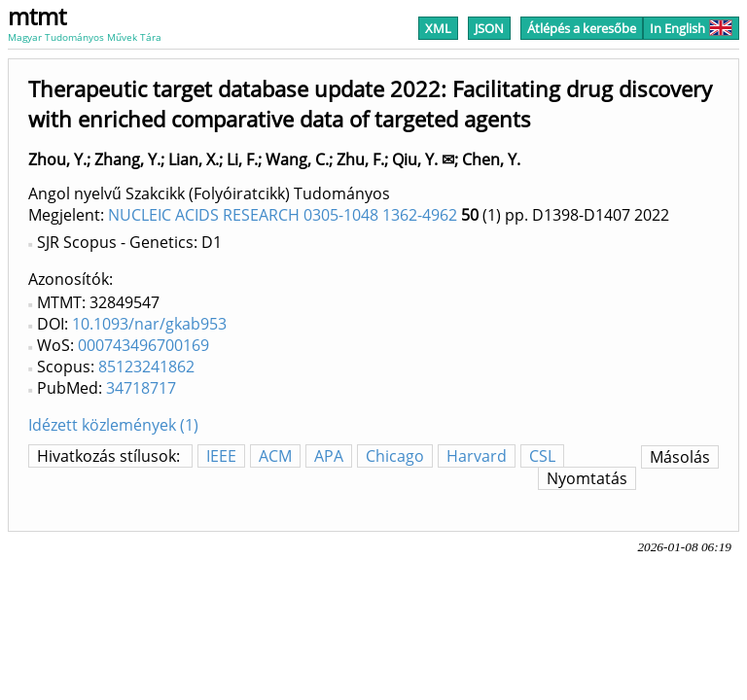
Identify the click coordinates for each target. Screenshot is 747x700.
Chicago (395, 456)
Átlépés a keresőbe (582, 28)
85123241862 (146, 367)
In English (691, 28)
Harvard (477, 456)
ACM (275, 456)
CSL (542, 456)
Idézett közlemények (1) (113, 425)
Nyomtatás (587, 478)
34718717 (141, 388)
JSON (489, 28)
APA (329, 456)
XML (438, 28)
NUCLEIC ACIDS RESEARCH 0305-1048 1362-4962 (283, 215)
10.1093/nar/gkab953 (149, 324)
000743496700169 (143, 345)
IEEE (221, 456)
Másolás (680, 457)
